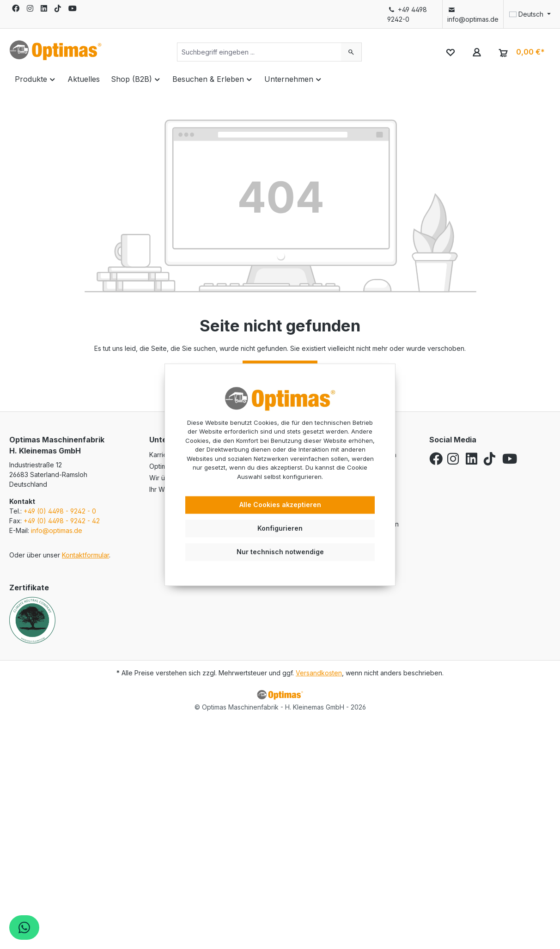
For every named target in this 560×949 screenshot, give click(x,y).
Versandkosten (319, 673)
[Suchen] (351, 52)
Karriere (161, 455)
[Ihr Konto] (477, 52)
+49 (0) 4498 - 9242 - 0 (60, 511)
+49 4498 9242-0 (407, 14)
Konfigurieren (280, 528)
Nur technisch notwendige (280, 552)
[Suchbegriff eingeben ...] (259, 52)
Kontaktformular (85, 555)
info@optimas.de (473, 14)
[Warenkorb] (520, 52)
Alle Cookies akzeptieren (280, 505)
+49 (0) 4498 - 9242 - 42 (62, 521)
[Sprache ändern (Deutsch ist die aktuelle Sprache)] (527, 14)
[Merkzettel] (450, 52)
